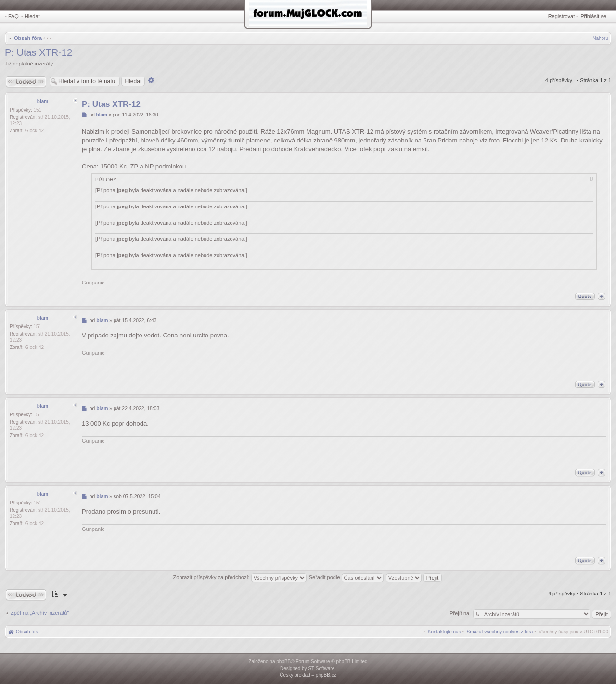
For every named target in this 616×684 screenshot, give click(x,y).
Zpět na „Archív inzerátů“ (40, 613)
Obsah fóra (28, 38)
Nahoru (600, 38)
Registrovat (562, 16)
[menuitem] (500, 632)
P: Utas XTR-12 (38, 52)
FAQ (13, 16)
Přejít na (460, 613)
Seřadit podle (346, 577)
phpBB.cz (326, 675)
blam (43, 101)
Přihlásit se (593, 16)
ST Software (321, 668)
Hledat (32, 16)
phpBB (283, 662)
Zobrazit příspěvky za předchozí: (240, 577)
